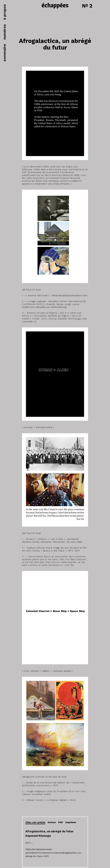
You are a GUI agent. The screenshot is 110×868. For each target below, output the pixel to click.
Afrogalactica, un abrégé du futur (55, 44)
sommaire (5, 53)
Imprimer (71, 822)
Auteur (52, 822)
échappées (55, 6)
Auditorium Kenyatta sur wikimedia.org (44, 307)
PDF (61, 822)
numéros (5, 32)
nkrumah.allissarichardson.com (70, 295)
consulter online (41, 794)
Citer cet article (35, 822)
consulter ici (29, 321)
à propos (5, 12)
